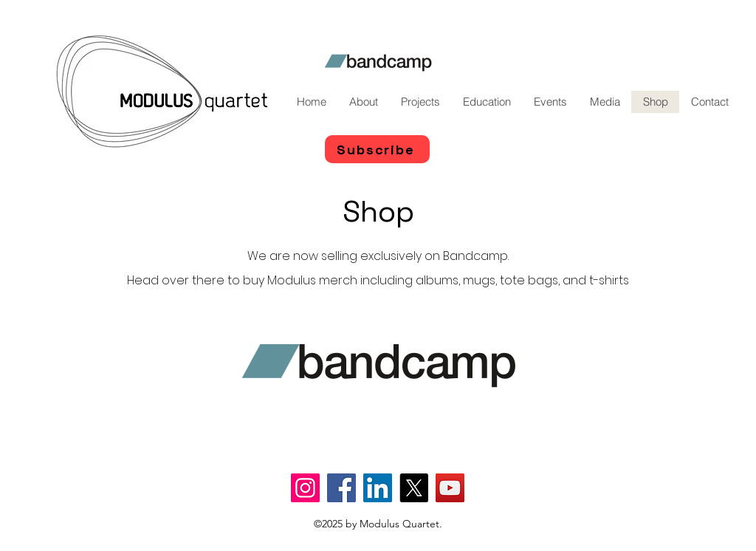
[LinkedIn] (378, 488)
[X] (414, 488)
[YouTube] (450, 488)
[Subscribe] (377, 149)
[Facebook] (341, 488)
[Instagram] (305, 488)
